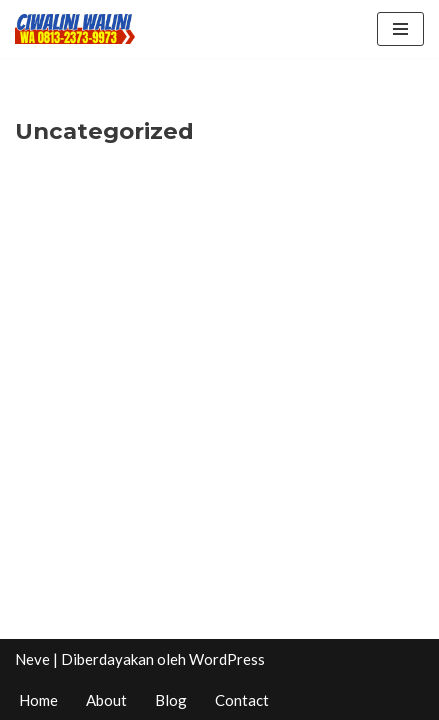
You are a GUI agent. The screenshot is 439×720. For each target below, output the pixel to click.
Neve (32, 659)
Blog (171, 700)
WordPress (227, 659)
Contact (242, 700)
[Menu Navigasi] (400, 29)
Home (38, 700)
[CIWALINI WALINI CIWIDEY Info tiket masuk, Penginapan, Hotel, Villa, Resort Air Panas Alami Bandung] (75, 29)
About (106, 700)
